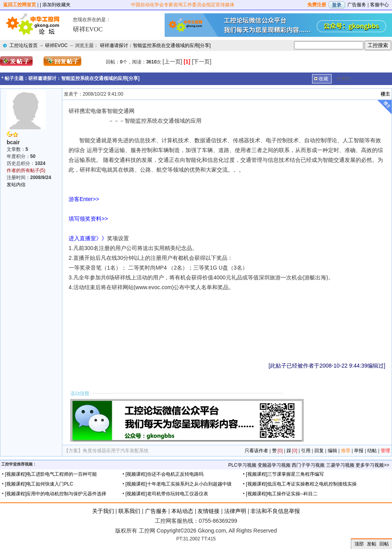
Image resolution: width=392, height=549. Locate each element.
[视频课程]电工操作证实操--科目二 (282, 494)
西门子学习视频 (308, 465)
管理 (385, 451)
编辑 (332, 451)
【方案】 (73, 451)
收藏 (323, 79)
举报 (359, 451)
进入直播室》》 (88, 238)
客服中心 (379, 5)
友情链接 (209, 511)
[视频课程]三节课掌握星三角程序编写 (285, 474)
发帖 (372, 544)
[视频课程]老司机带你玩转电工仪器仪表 (167, 494)
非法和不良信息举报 (275, 511)
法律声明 (235, 511)
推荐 (346, 451)
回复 (319, 451)
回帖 (384, 544)
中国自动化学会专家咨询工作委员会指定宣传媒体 (183, 5)
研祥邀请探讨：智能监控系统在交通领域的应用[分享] (155, 45)
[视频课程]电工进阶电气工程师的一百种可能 (51, 474)
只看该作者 (256, 451)
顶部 (359, 544)
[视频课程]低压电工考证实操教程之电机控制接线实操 (301, 484)
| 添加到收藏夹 (55, 5)
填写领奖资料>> (90, 219)
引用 (306, 451)
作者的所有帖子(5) (26, 170)
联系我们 (129, 511)
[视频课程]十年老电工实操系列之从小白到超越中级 (179, 484)
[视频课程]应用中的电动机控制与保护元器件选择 (56, 494)
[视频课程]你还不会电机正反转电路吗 (164, 474)
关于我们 (103, 511)
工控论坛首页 (24, 45)
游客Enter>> (84, 199)
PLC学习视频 (242, 465)
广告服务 (357, 5)
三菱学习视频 (340, 465)
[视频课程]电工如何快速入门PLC (39, 484)
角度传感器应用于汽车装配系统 (116, 451)
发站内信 (16, 185)
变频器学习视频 (274, 465)
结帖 (372, 451)
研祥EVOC (56, 45)
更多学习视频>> (372, 465)
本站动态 (182, 511)
